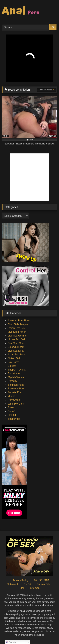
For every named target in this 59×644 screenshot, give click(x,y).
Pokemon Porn (16, 389)
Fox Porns (14, 362)
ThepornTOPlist (17, 370)
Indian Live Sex (16, 328)
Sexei (11, 407)
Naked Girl (14, 358)
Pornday (13, 381)
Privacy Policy (20, 580)
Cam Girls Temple (18, 324)
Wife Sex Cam (16, 404)
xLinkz (11, 396)
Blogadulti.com (16, 347)
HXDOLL (13, 415)
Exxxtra (12, 366)
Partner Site (43, 584)
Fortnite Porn (15, 392)
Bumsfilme (14, 373)
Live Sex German (18, 336)
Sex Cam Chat (16, 343)
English (11, 642)
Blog (22, 588)
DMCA (27, 584)
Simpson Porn (16, 385)
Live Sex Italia (16, 351)
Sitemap (35, 588)
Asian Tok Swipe (17, 355)
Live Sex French (17, 332)
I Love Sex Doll (16, 339)
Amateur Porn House (20, 321)
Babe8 (11, 411)
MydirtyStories (16, 377)
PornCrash (14, 400)
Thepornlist (14, 419)
